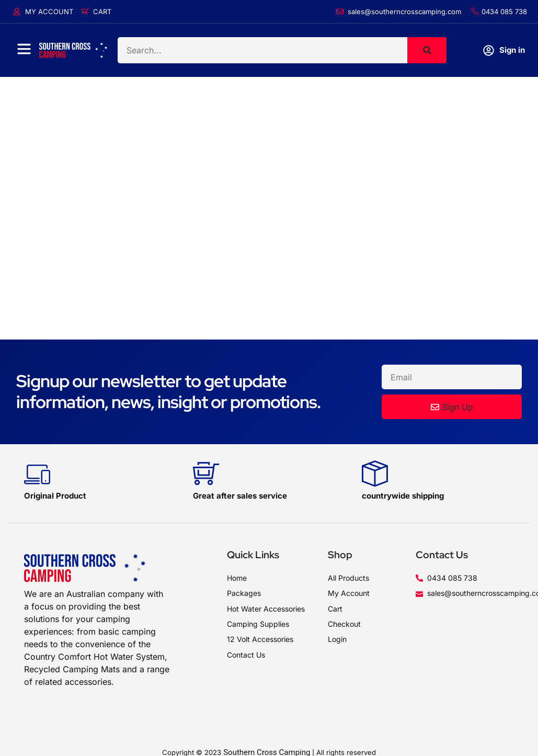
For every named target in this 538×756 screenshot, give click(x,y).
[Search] (427, 50)
